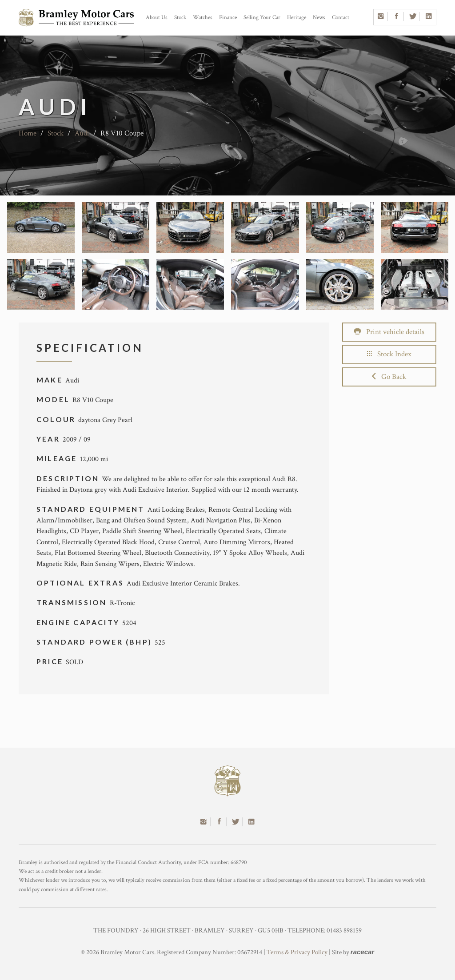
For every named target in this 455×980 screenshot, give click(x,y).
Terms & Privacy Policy (297, 952)
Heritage (297, 18)
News (319, 18)
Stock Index (389, 354)
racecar (362, 952)
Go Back (389, 377)
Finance (228, 18)
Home (28, 133)
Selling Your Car (262, 18)
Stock (180, 18)
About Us (157, 18)
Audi (82, 133)
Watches (203, 18)
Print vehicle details (389, 332)
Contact (341, 18)
